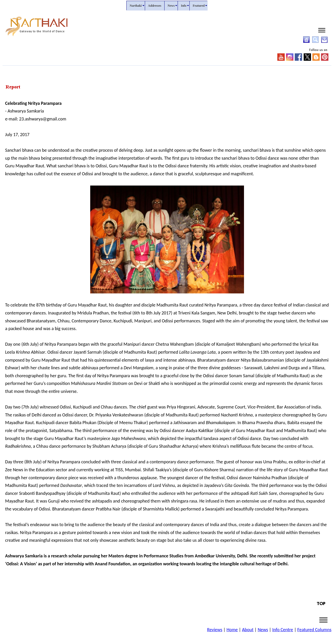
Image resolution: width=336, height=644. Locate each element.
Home (232, 630)
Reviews (215, 630)
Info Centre (283, 630)
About (248, 630)
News (263, 630)
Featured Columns (314, 630)
